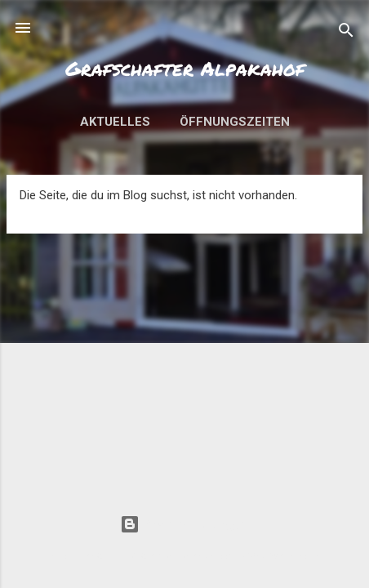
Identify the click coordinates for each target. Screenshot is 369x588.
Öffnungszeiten (235, 122)
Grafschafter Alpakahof (185, 68)
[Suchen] (346, 33)
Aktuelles (115, 122)
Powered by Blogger (185, 524)
